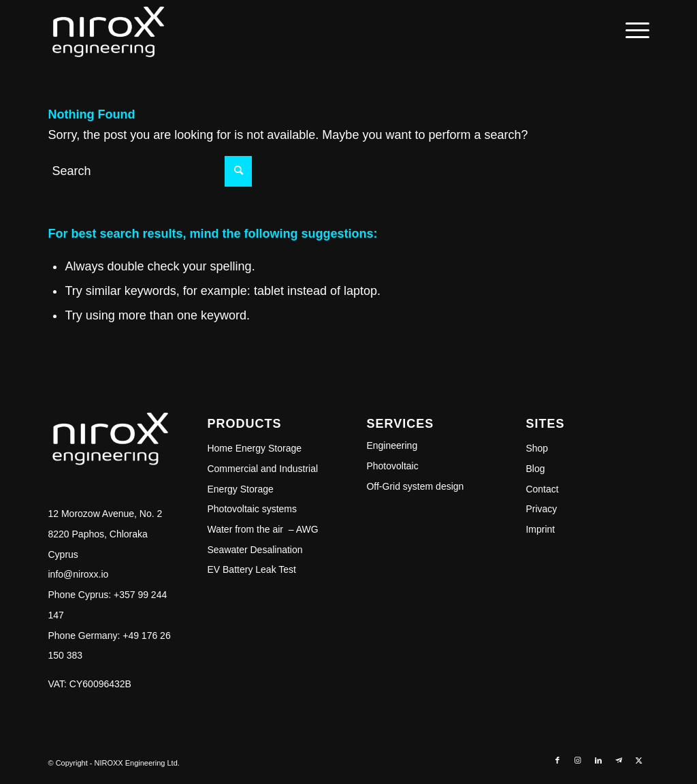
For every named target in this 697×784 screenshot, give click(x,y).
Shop (537, 448)
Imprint (540, 529)
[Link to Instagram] (578, 760)
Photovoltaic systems (252, 509)
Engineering (392, 445)
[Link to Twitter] (639, 760)
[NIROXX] (108, 31)
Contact (542, 489)
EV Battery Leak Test (251, 569)
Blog (535, 469)
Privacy (541, 509)
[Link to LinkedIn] (598, 760)
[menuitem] (633, 31)
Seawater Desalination (255, 550)
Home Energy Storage (254, 448)
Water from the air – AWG (262, 529)
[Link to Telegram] (619, 760)
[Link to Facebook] (557, 760)
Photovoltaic (392, 466)
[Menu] (633, 31)
